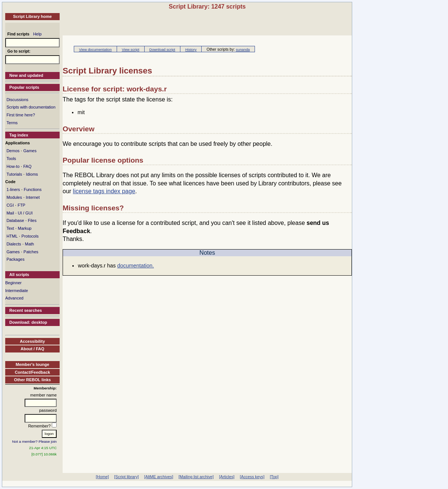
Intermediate (17, 291)
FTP (21, 205)
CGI (10, 205)
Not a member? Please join (35, 441)
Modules (14, 197)
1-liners (13, 189)
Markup (25, 228)
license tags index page (104, 191)
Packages (15, 259)
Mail (10, 213)
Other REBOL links (33, 380)
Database (15, 220)
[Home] (102, 477)
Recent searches (26, 310)
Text (10, 228)
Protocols (30, 236)
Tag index (19, 135)
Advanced (14, 298)
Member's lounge (32, 364)
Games (30, 151)
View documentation (95, 49)
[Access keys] (252, 477)
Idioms (32, 174)
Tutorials (14, 174)
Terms (12, 123)
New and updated (26, 75)
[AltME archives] (159, 477)
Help (37, 34)
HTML (12, 236)
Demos (13, 151)
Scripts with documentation (31, 107)
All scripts (19, 275)
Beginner (13, 283)
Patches (31, 252)
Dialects (14, 244)
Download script (162, 49)
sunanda (243, 49)
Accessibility (32, 341)
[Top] (274, 477)
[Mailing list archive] (196, 477)
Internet (33, 197)
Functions (33, 189)
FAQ (27, 166)
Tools (11, 159)
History (191, 49)
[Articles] (227, 477)
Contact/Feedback (33, 372)
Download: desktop (28, 322)
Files (32, 220)
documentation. (136, 266)
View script (131, 49)
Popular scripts (24, 87)
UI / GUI (25, 213)
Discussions (17, 100)
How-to (13, 166)
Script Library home (32, 16)
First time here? (20, 115)
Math (29, 244)
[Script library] (126, 477)
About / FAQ (32, 349)
